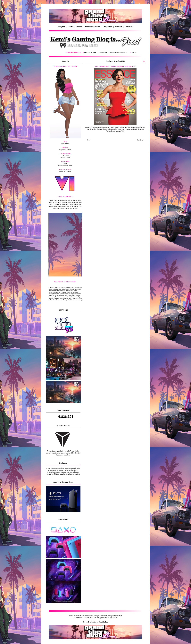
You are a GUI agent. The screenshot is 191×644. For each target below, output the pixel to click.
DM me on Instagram (65, 171)
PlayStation (108, 27)
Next (89, 140)
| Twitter (79, 27)
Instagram (61, 27)
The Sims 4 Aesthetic (93, 27)
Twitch (71, 27)
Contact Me (129, 27)
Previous (140, 140)
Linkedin (119, 27)
